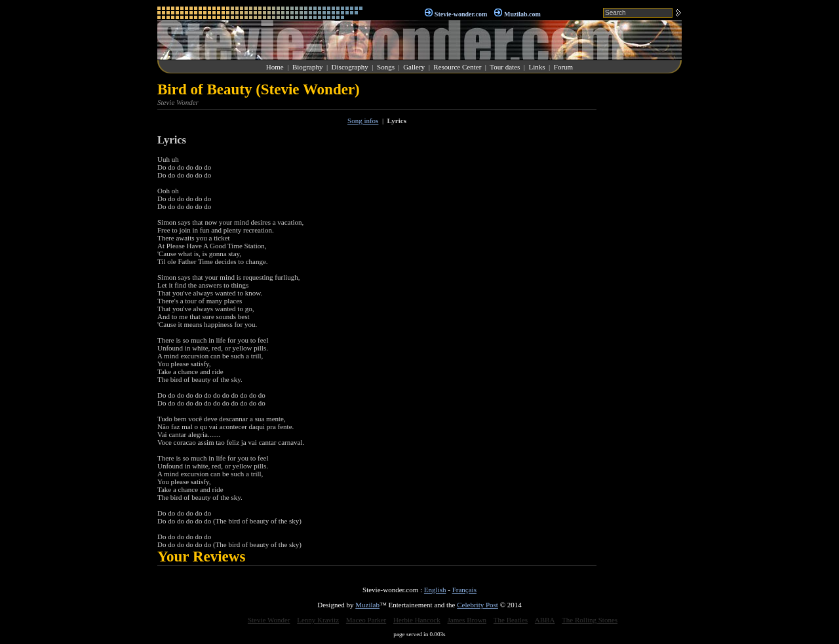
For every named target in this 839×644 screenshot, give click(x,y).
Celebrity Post (478, 605)
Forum (563, 67)
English (435, 590)
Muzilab (367, 605)
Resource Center (457, 67)
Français (464, 590)
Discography (350, 67)
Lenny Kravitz (318, 620)
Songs (386, 67)
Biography (307, 67)
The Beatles (511, 620)
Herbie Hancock (417, 620)
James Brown (467, 620)
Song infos (363, 121)
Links (537, 67)
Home (275, 67)
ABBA (545, 620)
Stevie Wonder (269, 620)
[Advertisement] (642, 278)
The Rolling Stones (590, 620)
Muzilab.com (522, 14)
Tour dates (505, 67)
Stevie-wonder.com (461, 14)
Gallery (414, 67)
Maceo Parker (366, 620)
